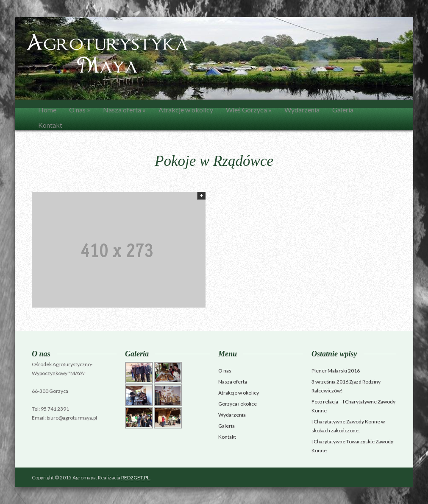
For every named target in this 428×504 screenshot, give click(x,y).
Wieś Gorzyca (249, 110)
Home (47, 110)
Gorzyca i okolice (238, 404)
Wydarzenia (302, 110)
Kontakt (50, 125)
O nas (80, 110)
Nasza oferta (124, 110)
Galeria (343, 110)
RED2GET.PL (135, 477)
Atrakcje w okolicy (186, 110)
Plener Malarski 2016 (336, 371)
